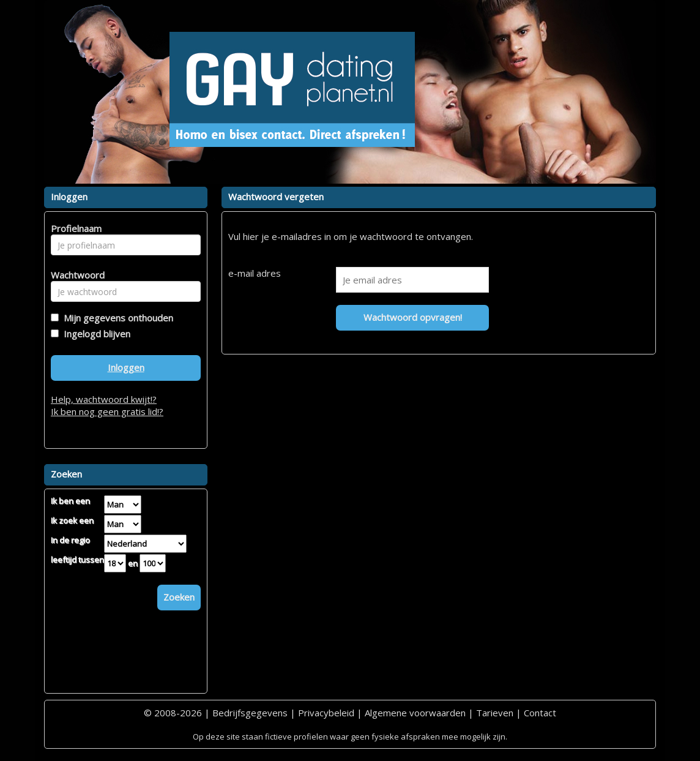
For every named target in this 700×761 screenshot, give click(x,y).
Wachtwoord (74, 275)
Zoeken (179, 597)
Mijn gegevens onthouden (116, 318)
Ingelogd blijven (95, 334)
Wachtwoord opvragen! (413, 317)
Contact (540, 713)
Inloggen (126, 367)
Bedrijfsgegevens (250, 713)
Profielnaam (74, 228)
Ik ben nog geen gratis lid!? (107, 411)
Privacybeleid (326, 713)
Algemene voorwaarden (415, 713)
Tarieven (495, 713)
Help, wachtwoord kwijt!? (104, 399)
